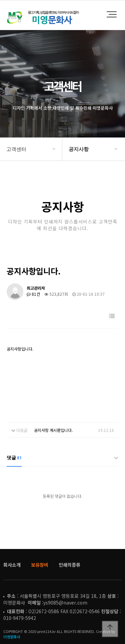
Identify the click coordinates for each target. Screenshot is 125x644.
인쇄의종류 (69, 565)
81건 (33, 294)
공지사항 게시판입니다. (53, 430)
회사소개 (12, 565)
